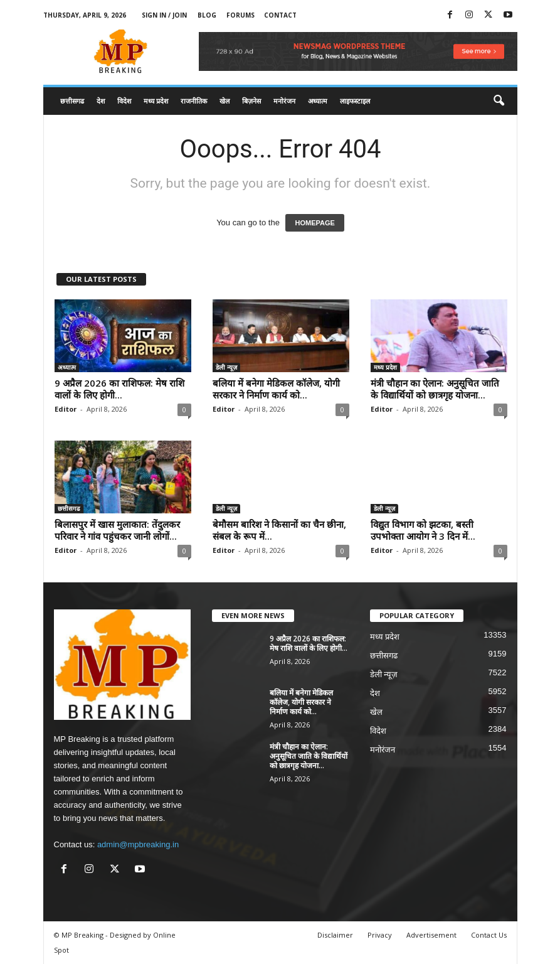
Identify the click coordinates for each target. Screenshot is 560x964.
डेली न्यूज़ (226, 367)
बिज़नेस (251, 101)
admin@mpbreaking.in (138, 844)
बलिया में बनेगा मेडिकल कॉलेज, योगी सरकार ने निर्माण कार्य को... (276, 389)
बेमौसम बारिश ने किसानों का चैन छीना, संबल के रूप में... (279, 530)
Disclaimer (335, 935)
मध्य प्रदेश (156, 101)
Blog (207, 15)
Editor (66, 409)
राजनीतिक (194, 101)
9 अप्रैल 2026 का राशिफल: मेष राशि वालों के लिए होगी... (119, 389)
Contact (280, 15)
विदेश (124, 101)
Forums (240, 15)
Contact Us (489, 935)
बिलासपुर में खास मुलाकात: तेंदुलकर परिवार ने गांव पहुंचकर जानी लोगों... (117, 530)
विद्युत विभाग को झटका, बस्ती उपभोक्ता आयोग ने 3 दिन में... (423, 530)
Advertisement (431, 935)
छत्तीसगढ (72, 101)
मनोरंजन (284, 101)
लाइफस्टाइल (355, 101)
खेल (225, 101)
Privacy (380, 935)
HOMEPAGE (314, 223)
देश (101, 101)
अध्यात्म (318, 101)
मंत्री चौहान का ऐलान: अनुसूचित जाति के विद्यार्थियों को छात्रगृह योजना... (435, 389)
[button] (499, 101)
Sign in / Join (164, 15)
